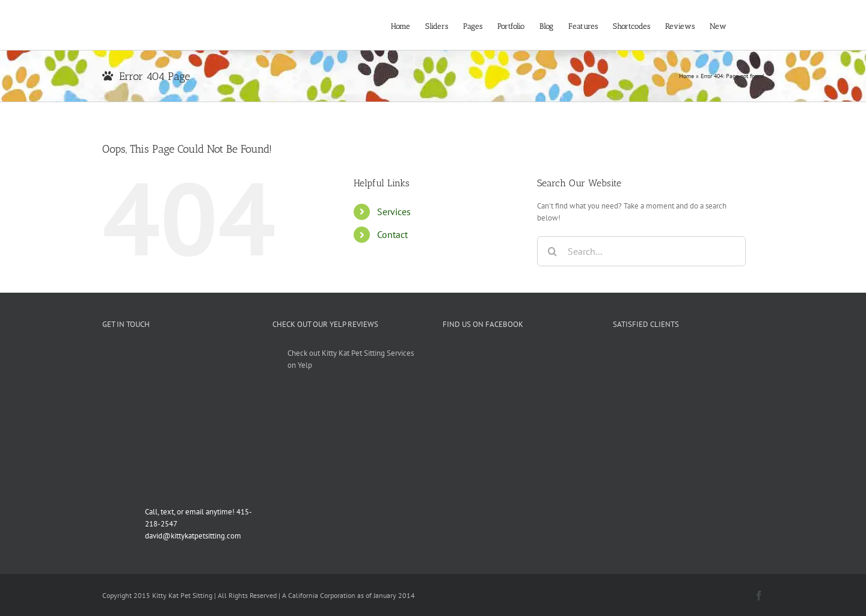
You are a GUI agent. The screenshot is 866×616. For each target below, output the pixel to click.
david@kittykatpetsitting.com (193, 536)
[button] (745, 25)
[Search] (552, 251)
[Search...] (641, 251)
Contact (392, 234)
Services (394, 212)
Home (686, 76)
